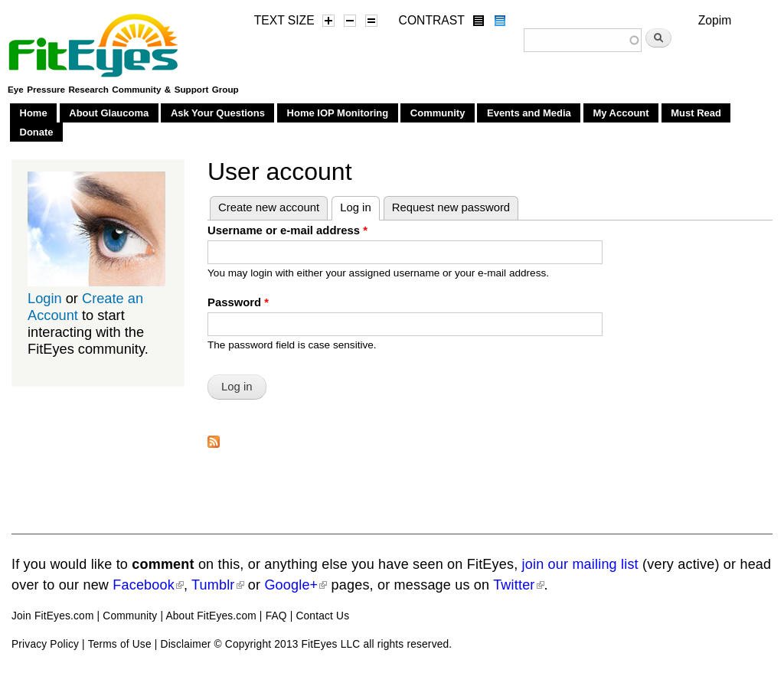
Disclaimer (186, 644)
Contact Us (322, 616)
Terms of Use (120, 644)
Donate (37, 132)
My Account (621, 113)
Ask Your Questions (218, 113)
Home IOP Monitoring (338, 113)
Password (238, 302)
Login (45, 298)
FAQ (276, 616)
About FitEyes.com (211, 616)
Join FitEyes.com (53, 616)
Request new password (451, 207)
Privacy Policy (45, 644)
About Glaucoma (109, 113)
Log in (360, 205)
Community (438, 113)
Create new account (269, 207)
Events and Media (529, 113)
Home (34, 113)
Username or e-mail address (287, 230)
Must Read (696, 113)
